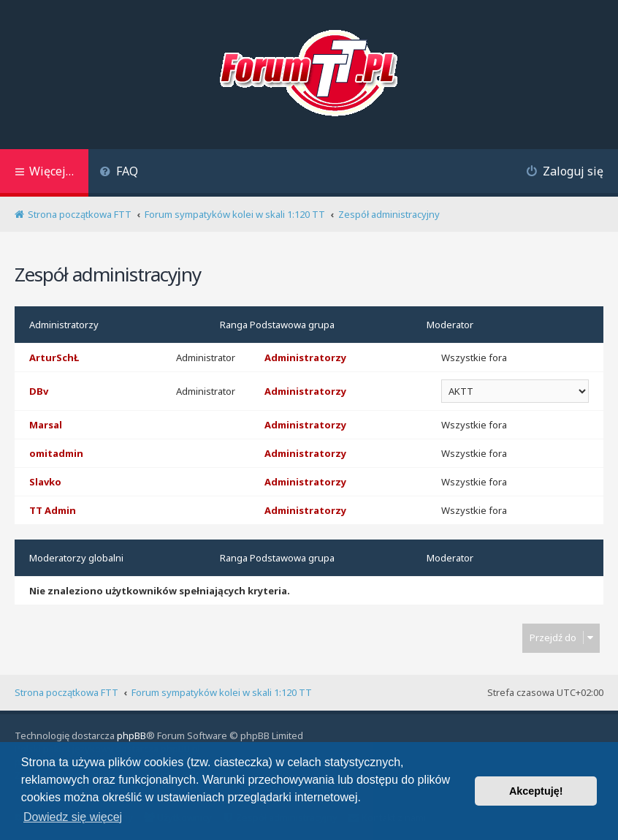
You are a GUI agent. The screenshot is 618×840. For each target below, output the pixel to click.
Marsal (46, 425)
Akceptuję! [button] (536, 791)
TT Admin (53, 510)
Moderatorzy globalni (76, 558)
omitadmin (56, 453)
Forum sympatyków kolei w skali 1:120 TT (222, 692)
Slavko (45, 482)
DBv (39, 391)
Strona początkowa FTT (66, 692)
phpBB (131, 735)
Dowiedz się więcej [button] (73, 817)
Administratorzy (64, 325)
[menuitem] (119, 173)
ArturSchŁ (54, 357)
